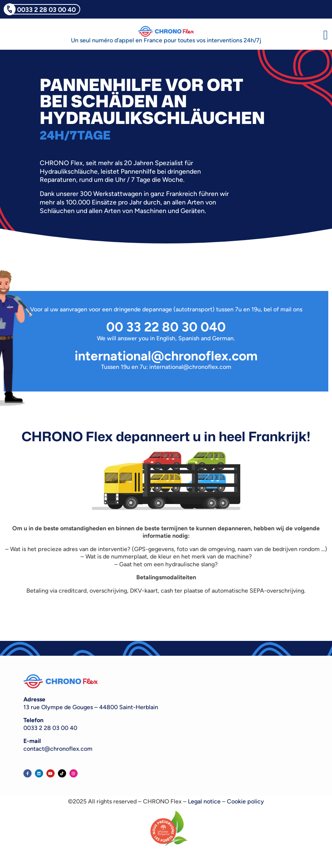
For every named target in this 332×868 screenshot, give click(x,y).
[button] (326, 35)
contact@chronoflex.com (58, 749)
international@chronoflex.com (166, 356)
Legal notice (204, 801)
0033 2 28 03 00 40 (46, 9)
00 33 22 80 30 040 (166, 327)
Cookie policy (245, 801)
